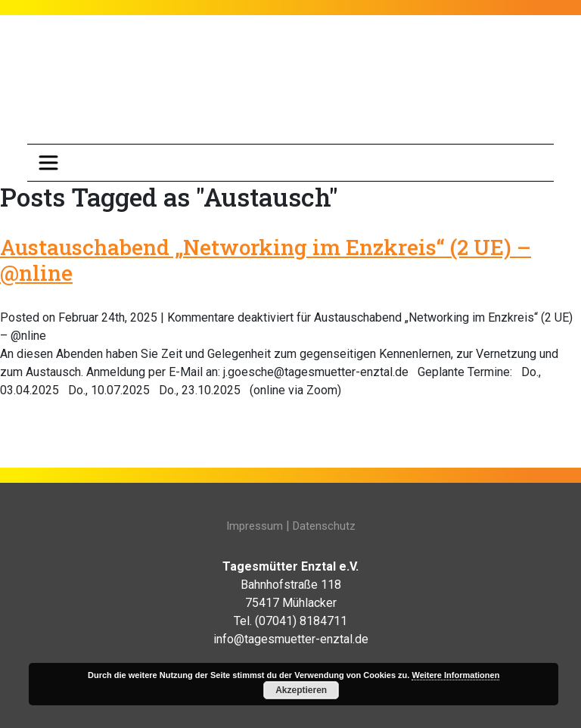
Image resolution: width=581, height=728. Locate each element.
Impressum (255, 526)
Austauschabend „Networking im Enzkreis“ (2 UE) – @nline (266, 260)
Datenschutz (324, 526)
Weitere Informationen (455, 675)
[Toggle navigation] (48, 163)
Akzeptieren (301, 690)
